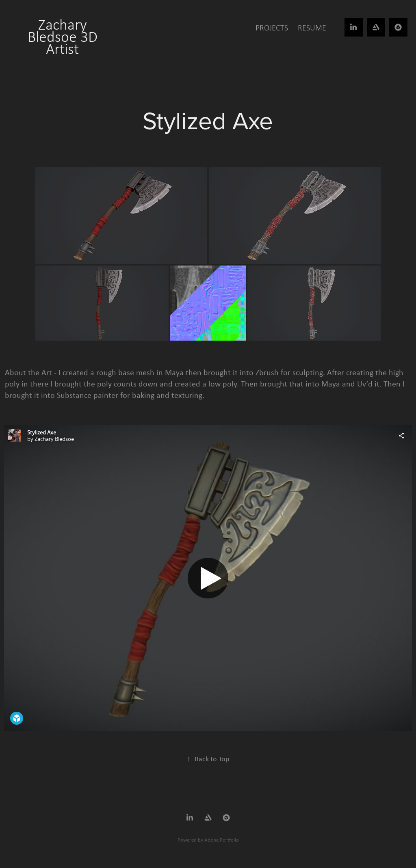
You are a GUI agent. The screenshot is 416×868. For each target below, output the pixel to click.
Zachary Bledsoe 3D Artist (64, 37)
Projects (272, 28)
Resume (312, 28)
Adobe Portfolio (222, 840)
